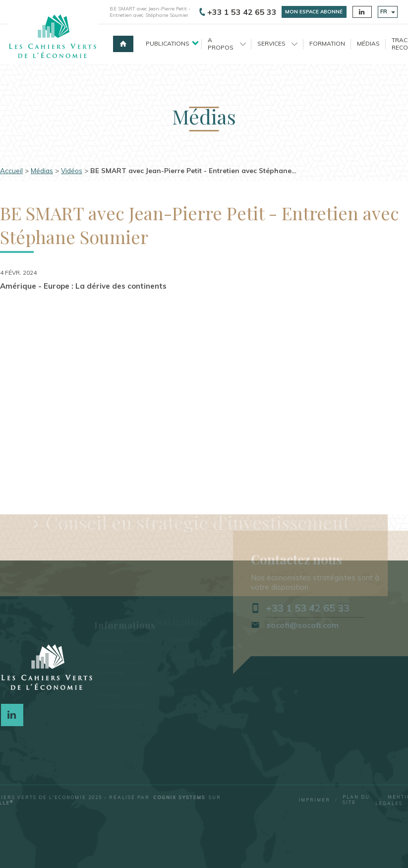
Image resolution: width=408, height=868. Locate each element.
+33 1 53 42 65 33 (238, 12)
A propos (227, 43)
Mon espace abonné (314, 12)
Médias (368, 43)
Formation (327, 43)
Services (277, 43)
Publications (168, 43)
